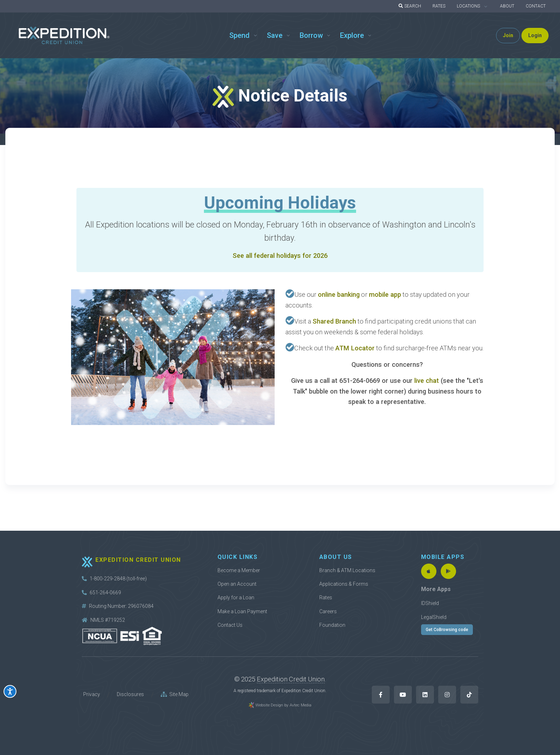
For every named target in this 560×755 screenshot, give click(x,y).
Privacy (92, 694)
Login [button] (535, 35)
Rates (326, 597)
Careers (328, 611)
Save (275, 35)
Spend (239, 35)
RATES (439, 6)
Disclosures (130, 694)
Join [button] (508, 35)
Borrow (311, 35)
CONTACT (536, 6)
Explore (352, 35)
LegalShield (434, 617)
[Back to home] (64, 36)
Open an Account (237, 584)
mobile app (385, 294)
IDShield (430, 603)
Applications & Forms (344, 584)
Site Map (175, 694)
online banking (339, 294)
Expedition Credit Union (291, 679)
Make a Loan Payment (242, 611)
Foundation (332, 625)
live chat (427, 381)
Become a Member (239, 570)
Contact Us (230, 625)
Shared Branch (334, 321)
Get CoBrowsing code (447, 630)
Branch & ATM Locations (347, 570)
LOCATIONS (468, 6)
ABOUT (507, 6)
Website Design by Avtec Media (283, 705)
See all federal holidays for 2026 (280, 256)
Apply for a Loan (236, 597)
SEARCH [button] (410, 6)
